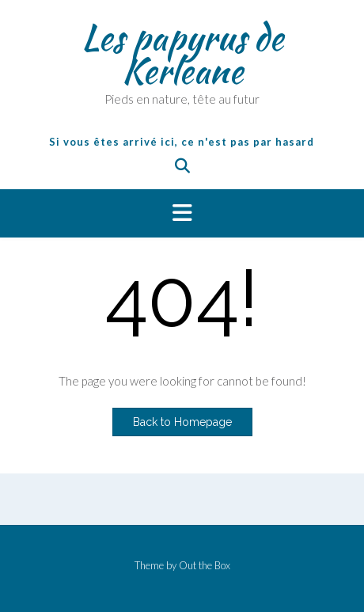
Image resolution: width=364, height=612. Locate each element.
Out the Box (205, 565)
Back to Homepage (182, 422)
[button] (182, 214)
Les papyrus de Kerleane (182, 54)
